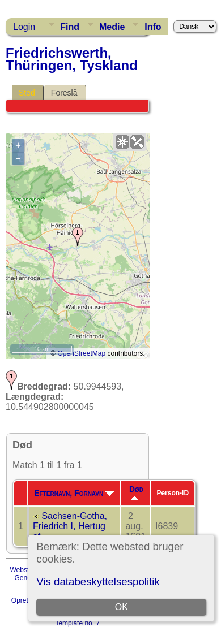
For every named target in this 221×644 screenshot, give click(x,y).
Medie (112, 27)
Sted (27, 93)
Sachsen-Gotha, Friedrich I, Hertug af (70, 526)
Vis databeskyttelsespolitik (98, 582)
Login (24, 27)
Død (136, 492)
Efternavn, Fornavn (74, 493)
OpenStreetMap (81, 353)
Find (70, 27)
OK (122, 607)
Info (153, 27)
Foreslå (64, 93)
